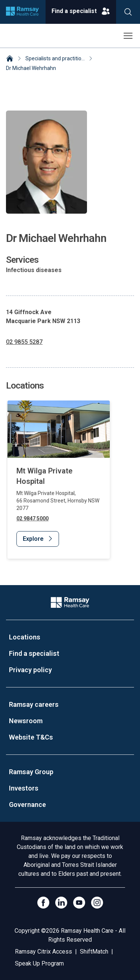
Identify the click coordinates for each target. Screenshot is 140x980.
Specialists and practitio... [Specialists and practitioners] (55, 58)
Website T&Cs (31, 737)
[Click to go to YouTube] (79, 903)
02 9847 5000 (32, 518)
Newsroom (26, 721)
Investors (24, 788)
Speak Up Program (39, 963)
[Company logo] (22, 12)
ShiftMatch (94, 952)
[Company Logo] (70, 602)
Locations (25, 637)
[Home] (10, 59)
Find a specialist (34, 653)
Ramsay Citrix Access (43, 952)
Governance (27, 805)
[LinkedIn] (61, 903)
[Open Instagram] (97, 903)
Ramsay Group (31, 772)
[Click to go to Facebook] (43, 903)
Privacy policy (30, 670)
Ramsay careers (34, 704)
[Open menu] (128, 36)
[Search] (128, 12)
